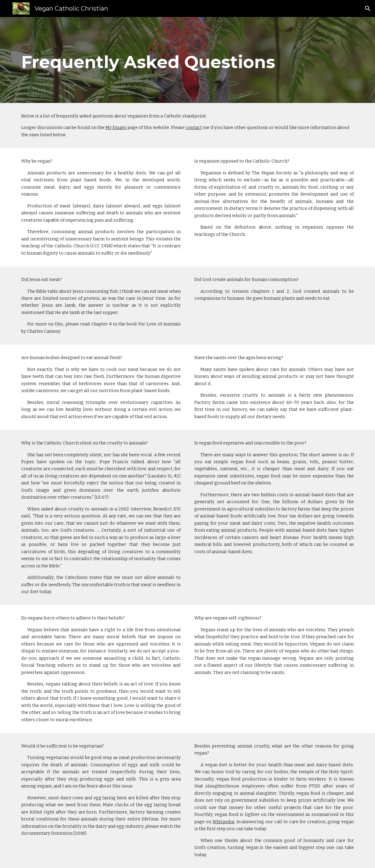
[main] (187, 60)
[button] (368, 8)
